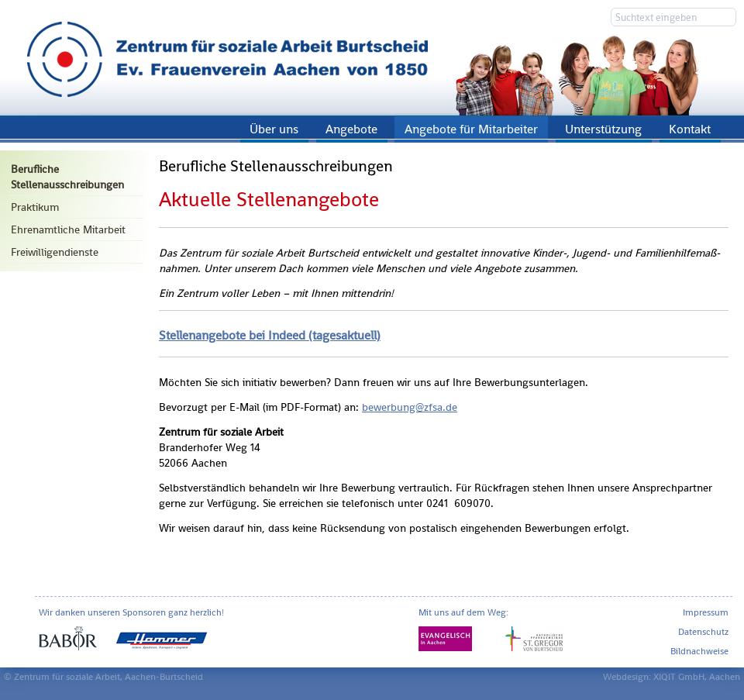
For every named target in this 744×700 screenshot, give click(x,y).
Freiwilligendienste (55, 252)
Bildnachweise (699, 651)
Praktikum (35, 207)
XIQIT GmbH (679, 677)
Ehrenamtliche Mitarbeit (68, 229)
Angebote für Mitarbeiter (471, 129)
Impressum (706, 612)
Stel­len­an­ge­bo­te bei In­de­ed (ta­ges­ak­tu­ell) (270, 335)
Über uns (274, 129)
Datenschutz (703, 632)
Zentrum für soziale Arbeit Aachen (372, 58)
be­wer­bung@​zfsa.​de (410, 407)
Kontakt (690, 129)
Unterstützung (603, 129)
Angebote (351, 129)
